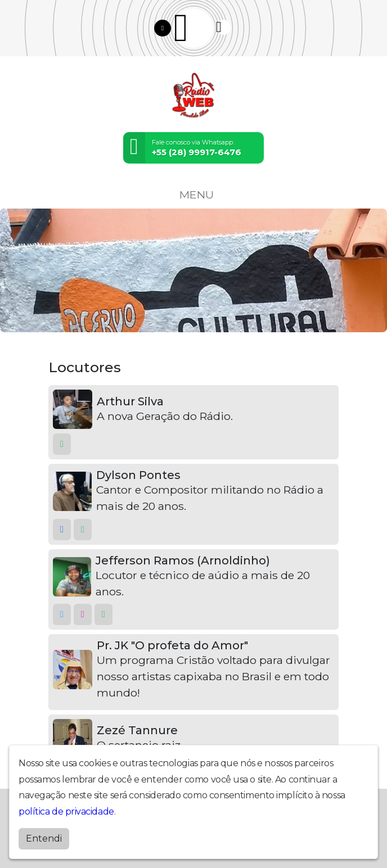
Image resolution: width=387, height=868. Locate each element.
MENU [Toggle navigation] (193, 195)
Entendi (44, 838)
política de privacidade (66, 812)
